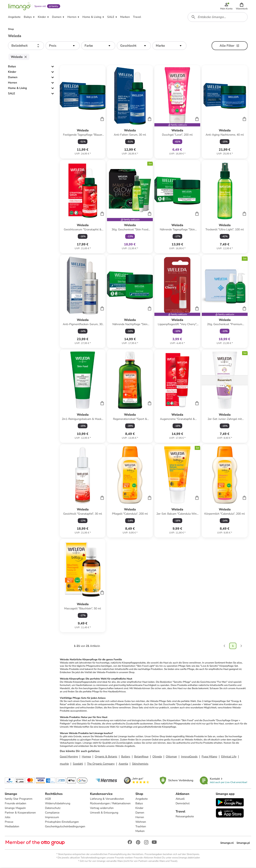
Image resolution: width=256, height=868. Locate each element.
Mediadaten (12, 827)
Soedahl (78, 764)
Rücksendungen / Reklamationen (110, 804)
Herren (12, 83)
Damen (13, 78)
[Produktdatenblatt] (83, 113)
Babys (12, 67)
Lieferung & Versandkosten (107, 799)
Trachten (141, 827)
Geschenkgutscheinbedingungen (65, 827)
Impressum (52, 818)
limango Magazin (15, 809)
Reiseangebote (185, 817)
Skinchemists (140, 764)
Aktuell (180, 799)
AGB (48, 799)
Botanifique (141, 757)
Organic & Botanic (106, 757)
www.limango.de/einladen (186, 858)
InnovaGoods (189, 757)
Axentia (123, 764)
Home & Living (17, 89)
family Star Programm (19, 799)
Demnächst (183, 804)
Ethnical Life (229, 757)
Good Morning (69, 757)
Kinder (12, 73)
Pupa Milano (209, 757)
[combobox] (218, 18)
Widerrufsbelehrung (58, 804)
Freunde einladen (15, 804)
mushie (64, 764)
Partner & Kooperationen (20, 813)
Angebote (141, 799)
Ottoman (171, 757)
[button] (242, 6)
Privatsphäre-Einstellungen (62, 822)
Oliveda (157, 757)
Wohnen (141, 822)
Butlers (126, 757)
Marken (140, 832)
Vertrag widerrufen (102, 809)
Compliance (52, 813)
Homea (86, 757)
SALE (11, 94)
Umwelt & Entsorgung (104, 813)
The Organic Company (101, 764)
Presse (9, 822)
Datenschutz (53, 809)
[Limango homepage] (19, 6)
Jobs (8, 818)
